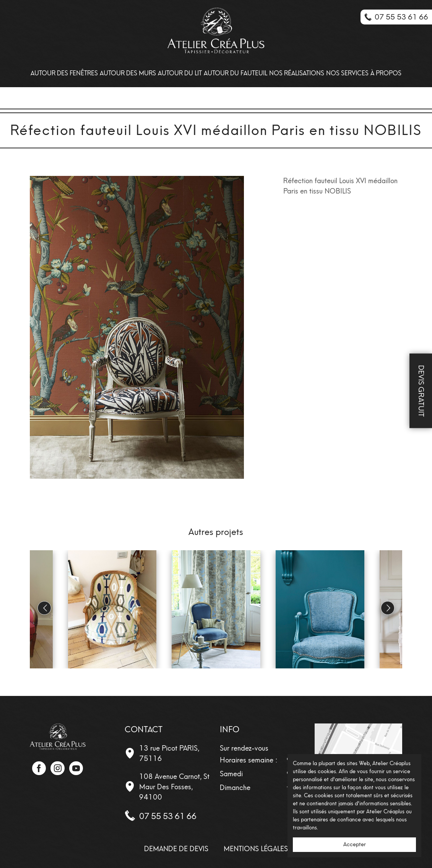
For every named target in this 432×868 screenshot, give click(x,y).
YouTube (76, 768)
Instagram (57, 768)
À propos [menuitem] (386, 73)
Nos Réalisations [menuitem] (297, 73)
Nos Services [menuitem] (347, 73)
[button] (388, 608)
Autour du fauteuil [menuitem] (235, 73)
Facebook (39, 768)
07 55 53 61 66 (168, 816)
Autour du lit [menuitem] (180, 73)
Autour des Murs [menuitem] (128, 73)
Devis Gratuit (421, 391)
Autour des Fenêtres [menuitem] (64, 73)
